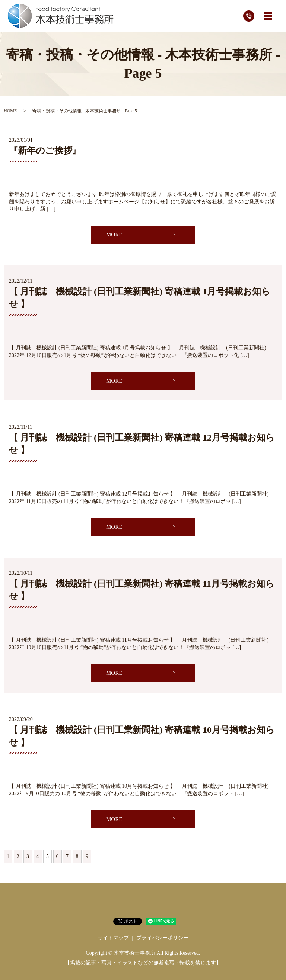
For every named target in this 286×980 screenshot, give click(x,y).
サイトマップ (113, 938)
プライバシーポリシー (162, 938)
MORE (114, 235)
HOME (10, 111)
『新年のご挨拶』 (45, 151)
